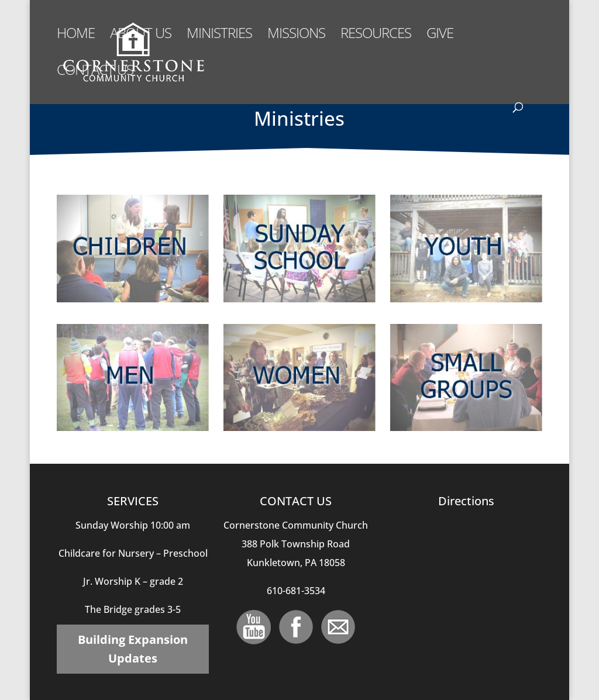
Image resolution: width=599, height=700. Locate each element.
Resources (376, 35)
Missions (296, 35)
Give (440, 35)
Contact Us (95, 72)
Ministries (219, 35)
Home (76, 35)
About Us (141, 35)
